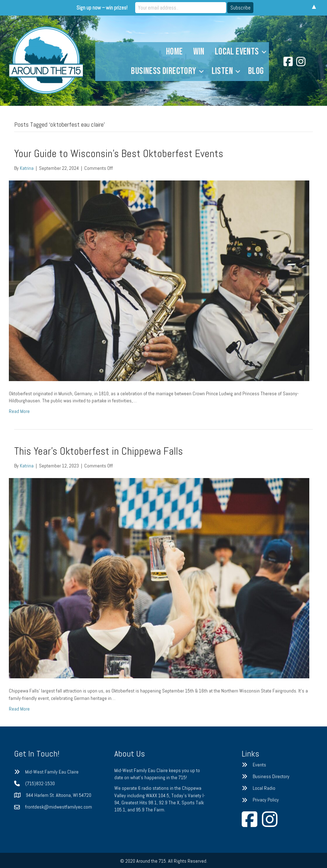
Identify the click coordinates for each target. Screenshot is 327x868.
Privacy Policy (266, 800)
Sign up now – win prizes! (105, 8)
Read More (19, 411)
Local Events (237, 52)
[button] (264, 52)
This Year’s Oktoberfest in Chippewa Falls (99, 451)
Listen (222, 71)
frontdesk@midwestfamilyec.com (59, 807)
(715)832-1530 (40, 783)
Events (259, 765)
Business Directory (163, 71)
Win (199, 52)
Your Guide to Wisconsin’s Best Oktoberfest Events (119, 154)
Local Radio (264, 788)
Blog (256, 71)
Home (174, 52)
